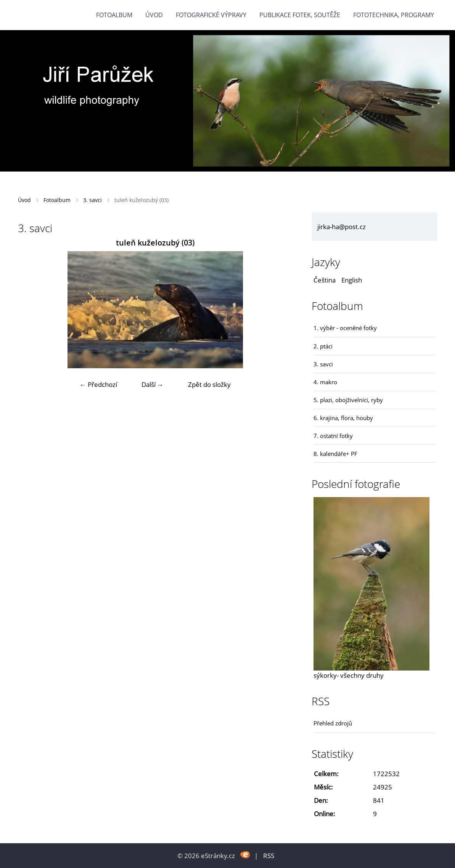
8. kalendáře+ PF (335, 454)
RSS (269, 856)
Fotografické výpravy (211, 15)
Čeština (325, 280)
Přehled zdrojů (333, 723)
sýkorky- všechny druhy (349, 675)
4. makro (325, 382)
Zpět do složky (209, 384)
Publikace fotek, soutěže (300, 15)
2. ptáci (323, 346)
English (352, 280)
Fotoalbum (114, 15)
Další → (153, 384)
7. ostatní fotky (333, 436)
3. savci (92, 200)
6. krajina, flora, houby (343, 418)
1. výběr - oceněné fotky (345, 328)
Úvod (154, 15)
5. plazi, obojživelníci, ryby (348, 400)
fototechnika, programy (394, 15)
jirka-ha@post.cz (342, 227)
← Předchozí (98, 384)
